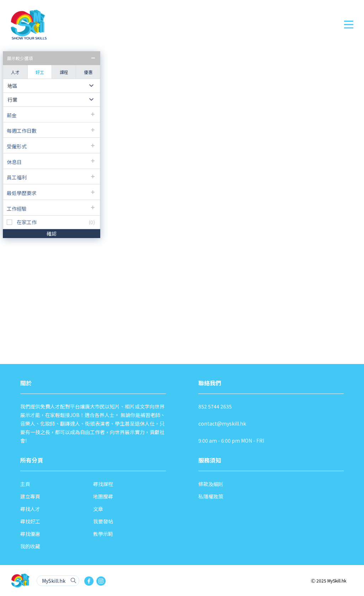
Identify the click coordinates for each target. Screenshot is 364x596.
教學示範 (103, 534)
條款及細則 (211, 484)
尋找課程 (103, 484)
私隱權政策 (211, 496)
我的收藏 (30, 546)
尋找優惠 (30, 534)
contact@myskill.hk (222, 423)
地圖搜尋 (103, 496)
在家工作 (27, 222)
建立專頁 (30, 496)
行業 (12, 100)
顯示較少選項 (20, 58)
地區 (12, 86)
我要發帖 (103, 521)
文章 (98, 509)
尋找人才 (30, 509)
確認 (52, 233)
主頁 (25, 484)
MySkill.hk (54, 581)
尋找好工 (30, 521)
